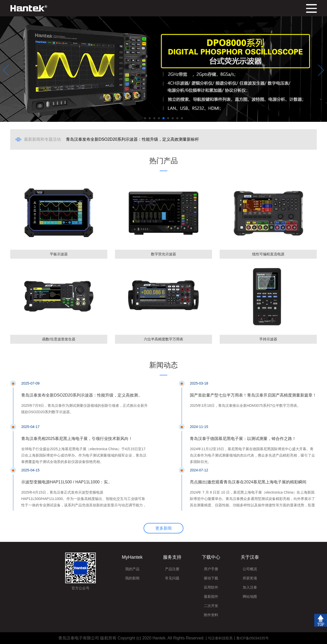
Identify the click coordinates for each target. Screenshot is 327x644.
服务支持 (172, 557)
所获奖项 (250, 578)
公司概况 (250, 569)
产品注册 (172, 569)
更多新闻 (163, 528)
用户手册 (211, 569)
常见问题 (172, 578)
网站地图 (250, 597)
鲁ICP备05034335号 (253, 638)
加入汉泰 (250, 587)
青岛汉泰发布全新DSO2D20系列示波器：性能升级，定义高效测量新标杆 (132, 139)
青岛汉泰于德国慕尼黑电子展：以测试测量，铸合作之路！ (243, 439)
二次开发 (211, 606)
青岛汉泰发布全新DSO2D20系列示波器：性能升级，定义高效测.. (81, 395)
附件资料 (211, 615)
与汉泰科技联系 (220, 638)
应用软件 (211, 587)
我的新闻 (132, 578)
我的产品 (132, 569)
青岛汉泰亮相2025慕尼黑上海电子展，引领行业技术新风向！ (77, 439)
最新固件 (211, 597)
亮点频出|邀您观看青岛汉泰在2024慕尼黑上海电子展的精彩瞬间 (248, 482)
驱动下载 (211, 578)
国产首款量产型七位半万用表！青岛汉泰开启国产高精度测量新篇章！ (253, 395)
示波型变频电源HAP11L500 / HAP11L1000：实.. (66, 482)
